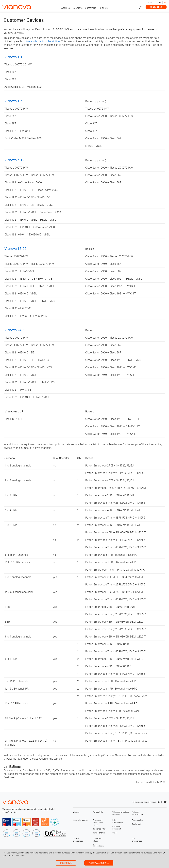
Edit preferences (137, 840)
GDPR (115, 833)
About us (66, 8)
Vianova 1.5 (13, 101)
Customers (91, 8)
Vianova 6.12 (14, 160)
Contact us (156, 7)
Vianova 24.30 (15, 330)
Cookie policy (137, 824)
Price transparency (118, 821)
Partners (103, 8)
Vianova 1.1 (13, 57)
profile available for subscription (41, 41)
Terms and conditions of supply (98, 823)
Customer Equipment (117, 828)
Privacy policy (137, 820)
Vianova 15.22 (15, 249)
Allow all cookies (99, 863)
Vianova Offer (98, 812)
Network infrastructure (138, 813)
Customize (66, 863)
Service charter (99, 833)
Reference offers (100, 829)
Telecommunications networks (120, 813)
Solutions (78, 8)
